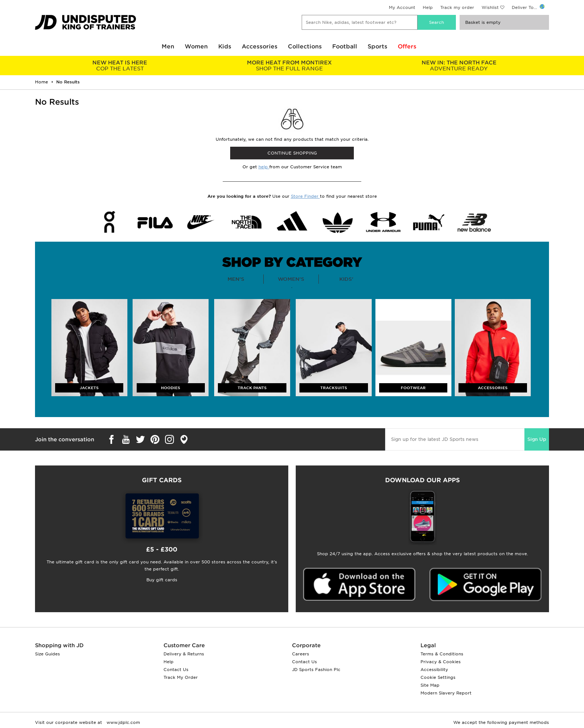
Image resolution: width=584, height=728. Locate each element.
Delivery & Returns (184, 654)
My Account (402, 7)
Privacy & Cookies (441, 662)
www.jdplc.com (123, 722)
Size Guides (47, 654)
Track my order (457, 7)
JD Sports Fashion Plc (316, 670)
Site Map (430, 685)
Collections (305, 47)
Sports (377, 47)
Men (168, 47)
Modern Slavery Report (446, 693)
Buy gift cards (162, 580)
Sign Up (537, 439)
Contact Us (176, 670)
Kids (225, 47)
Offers (407, 47)
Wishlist (490, 7)
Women (196, 47)
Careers (301, 654)
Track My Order (181, 677)
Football (345, 47)
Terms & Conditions (442, 654)
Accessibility (434, 670)
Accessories (260, 47)
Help (428, 7)
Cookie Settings (438, 677)
